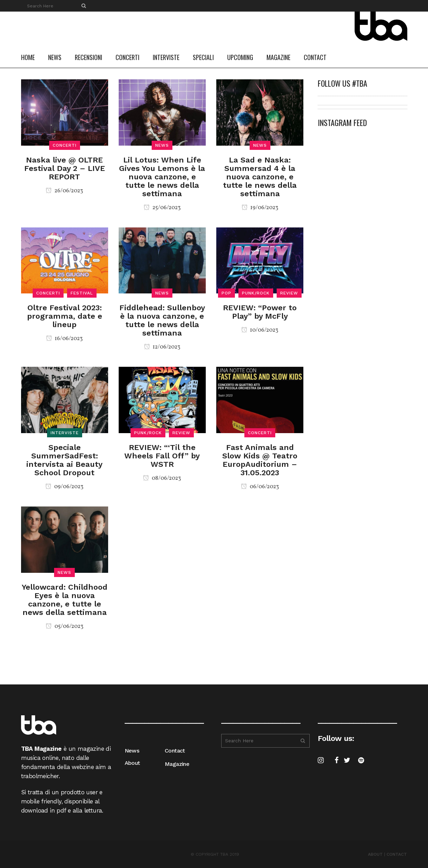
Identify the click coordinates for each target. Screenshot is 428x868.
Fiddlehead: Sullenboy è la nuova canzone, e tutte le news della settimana (162, 320)
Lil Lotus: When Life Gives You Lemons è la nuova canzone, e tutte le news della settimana (162, 177)
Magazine (177, 764)
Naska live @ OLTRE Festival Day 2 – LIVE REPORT (65, 168)
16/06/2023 (64, 339)
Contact (175, 751)
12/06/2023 (162, 347)
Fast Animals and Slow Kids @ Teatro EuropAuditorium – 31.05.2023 (260, 460)
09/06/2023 (64, 487)
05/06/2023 (65, 627)
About (132, 763)
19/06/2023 (260, 208)
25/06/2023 (162, 208)
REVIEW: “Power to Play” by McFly (260, 312)
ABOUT (375, 854)
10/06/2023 (260, 330)
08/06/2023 (162, 478)
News (132, 751)
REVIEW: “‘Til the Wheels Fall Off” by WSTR (162, 456)
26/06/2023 (64, 191)
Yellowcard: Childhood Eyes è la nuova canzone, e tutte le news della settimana (65, 600)
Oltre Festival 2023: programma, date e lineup (65, 316)
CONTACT (397, 854)
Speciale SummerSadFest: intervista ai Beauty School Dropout (64, 460)
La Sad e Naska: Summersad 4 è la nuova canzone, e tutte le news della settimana (260, 177)
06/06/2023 (260, 487)
